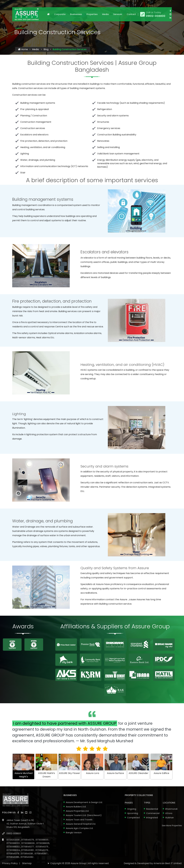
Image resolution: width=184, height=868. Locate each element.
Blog (46, 49)
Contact (131, 14)
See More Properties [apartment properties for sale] (172, 826)
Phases (129, 803)
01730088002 (13, 837)
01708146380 (28, 841)
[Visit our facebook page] (170, 11)
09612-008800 (14, 824)
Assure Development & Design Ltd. (84, 802)
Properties (92, 14)
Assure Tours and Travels (79, 820)
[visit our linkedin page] (170, 18)
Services (118, 14)
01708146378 (13, 844)
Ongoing (132, 809)
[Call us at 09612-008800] (153, 14)
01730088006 (28, 834)
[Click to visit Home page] (48, 14)
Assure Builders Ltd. (76, 807)
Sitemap (27, 854)
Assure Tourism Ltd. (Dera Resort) (84, 815)
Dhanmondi (171, 809)
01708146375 (42, 837)
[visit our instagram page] (30, 803)
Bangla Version (74, 832)
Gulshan (169, 818)
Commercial (153, 813)
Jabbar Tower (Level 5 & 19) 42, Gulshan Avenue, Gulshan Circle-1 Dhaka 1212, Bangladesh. (25, 814)
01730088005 (43, 834)
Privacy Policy (10, 854)
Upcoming (133, 813)
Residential (152, 809)
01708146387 (41, 844)
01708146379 (28, 830)
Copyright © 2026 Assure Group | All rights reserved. (80, 854)
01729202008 (13, 830)
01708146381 (27, 844)
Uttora (169, 813)
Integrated (152, 818)
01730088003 (13, 834)
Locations (169, 803)
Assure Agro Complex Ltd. (79, 828)
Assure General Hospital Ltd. (81, 824)
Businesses (76, 14)
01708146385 (13, 848)
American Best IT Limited (167, 854)
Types (147, 803)
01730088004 (13, 841)
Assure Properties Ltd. (77, 811)
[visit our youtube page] (170, 14)
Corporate (60, 14)
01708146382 (27, 848)
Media (105, 14)
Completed (133, 818)
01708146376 (42, 841)
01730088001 (42, 830)
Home (23, 49)
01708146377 (28, 837)
